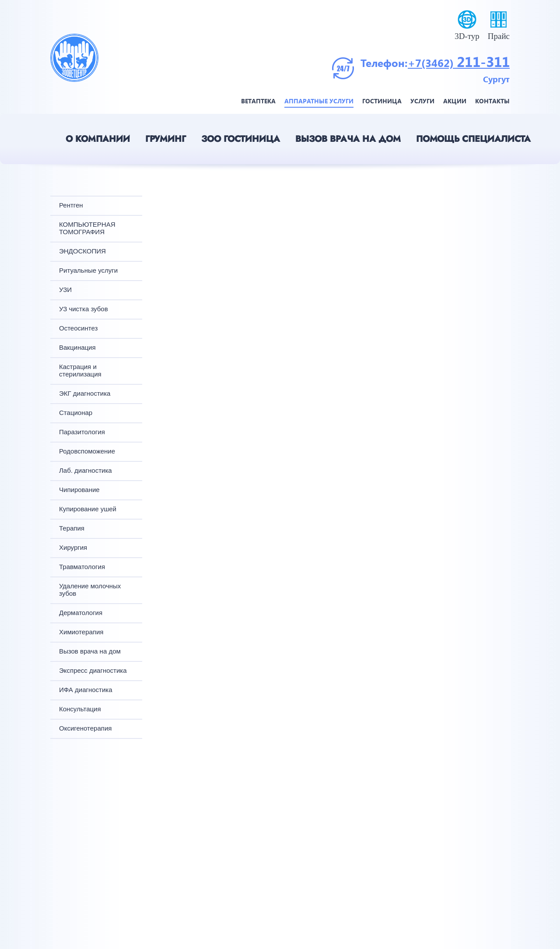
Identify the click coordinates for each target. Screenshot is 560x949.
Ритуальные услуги (88, 270)
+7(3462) (432, 63)
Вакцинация (77, 347)
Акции (455, 101)
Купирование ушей (88, 509)
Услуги (422, 101)
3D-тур (467, 36)
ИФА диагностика (86, 690)
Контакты (492, 101)
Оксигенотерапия (85, 728)
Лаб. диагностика (86, 470)
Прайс (499, 36)
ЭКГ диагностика (85, 393)
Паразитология (82, 432)
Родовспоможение (87, 451)
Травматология (82, 567)
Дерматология (81, 613)
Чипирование (79, 490)
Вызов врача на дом (348, 139)
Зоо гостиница (241, 139)
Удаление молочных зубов (90, 590)
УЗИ (65, 290)
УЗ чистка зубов (84, 309)
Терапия (72, 528)
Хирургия (73, 547)
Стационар (76, 413)
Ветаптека (258, 101)
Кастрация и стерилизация (80, 370)
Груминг (166, 139)
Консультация (80, 709)
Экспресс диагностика (93, 670)
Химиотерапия (81, 632)
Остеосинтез (78, 328)
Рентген (71, 205)
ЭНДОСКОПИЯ (82, 251)
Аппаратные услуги (319, 101)
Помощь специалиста (473, 139)
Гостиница (382, 101)
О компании (98, 139)
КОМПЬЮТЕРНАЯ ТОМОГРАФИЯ (87, 228)
